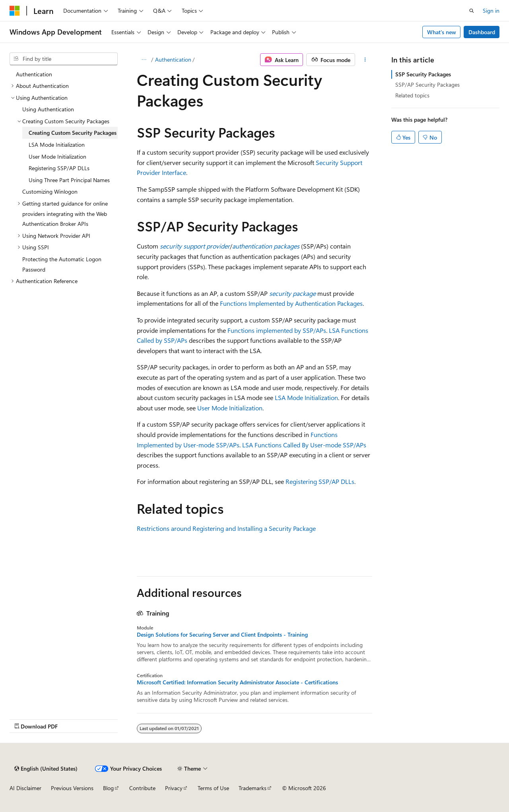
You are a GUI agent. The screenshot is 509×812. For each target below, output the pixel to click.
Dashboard (482, 32)
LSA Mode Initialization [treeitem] (57, 145)
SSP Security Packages (423, 74)
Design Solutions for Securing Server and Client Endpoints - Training (222, 635)
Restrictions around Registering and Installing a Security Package (226, 528)
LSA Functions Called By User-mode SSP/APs (304, 445)
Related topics (412, 95)
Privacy (174, 788)
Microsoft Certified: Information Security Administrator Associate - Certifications (237, 682)
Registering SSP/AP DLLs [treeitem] (59, 168)
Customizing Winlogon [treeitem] (50, 191)
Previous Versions (72, 788)
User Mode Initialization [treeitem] (57, 156)
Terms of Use (213, 788)
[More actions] (365, 60)
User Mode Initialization (230, 408)
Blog (108, 788)
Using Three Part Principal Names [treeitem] (69, 180)
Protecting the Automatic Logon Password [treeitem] (62, 264)
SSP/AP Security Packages (427, 85)
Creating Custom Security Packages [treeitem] (73, 133)
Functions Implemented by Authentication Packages (291, 303)
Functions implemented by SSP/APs (277, 330)
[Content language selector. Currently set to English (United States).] (46, 769)
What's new (442, 32)
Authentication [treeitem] (34, 74)
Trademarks (253, 788)
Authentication (173, 59)
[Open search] (472, 11)
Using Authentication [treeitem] (48, 109)
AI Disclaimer (25, 788)
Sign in (491, 11)
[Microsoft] (15, 11)
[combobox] (64, 59)
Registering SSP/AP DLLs (320, 481)
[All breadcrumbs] (144, 60)
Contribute (142, 788)
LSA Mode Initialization (306, 397)
